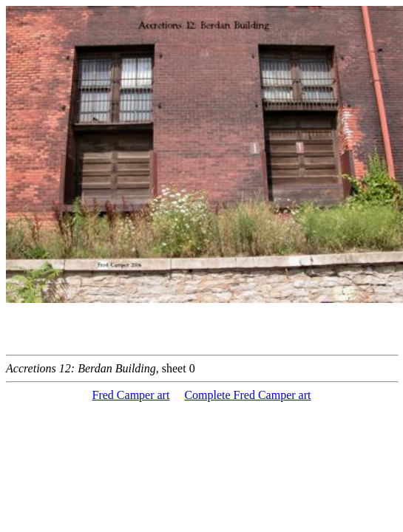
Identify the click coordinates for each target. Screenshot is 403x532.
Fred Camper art (131, 395)
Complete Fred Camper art (247, 395)
